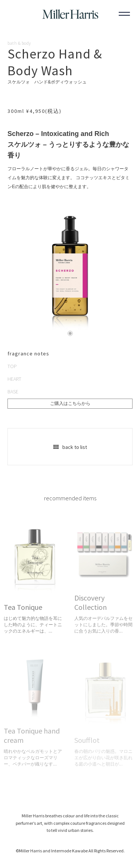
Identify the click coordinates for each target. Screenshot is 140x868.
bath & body (19, 43)
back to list (70, 447)
